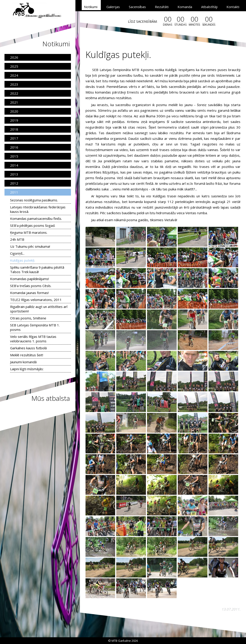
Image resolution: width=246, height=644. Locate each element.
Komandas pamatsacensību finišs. (36, 218)
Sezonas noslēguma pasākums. (34, 200)
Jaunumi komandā (23, 362)
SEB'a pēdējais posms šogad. (33, 225)
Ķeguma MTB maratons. (29, 232)
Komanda (185, 7)
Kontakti (233, 7)
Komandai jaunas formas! (29, 293)
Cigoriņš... (17, 253)
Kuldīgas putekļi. (23, 260)
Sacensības (137, 7)
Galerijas (113, 7)
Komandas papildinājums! (30, 279)
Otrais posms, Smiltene (28, 318)
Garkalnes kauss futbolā (28, 348)
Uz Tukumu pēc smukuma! (30, 246)
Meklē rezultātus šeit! (27, 355)
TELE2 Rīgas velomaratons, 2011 (36, 300)
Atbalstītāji (209, 7)
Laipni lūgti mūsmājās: (27, 369)
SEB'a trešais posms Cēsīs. (31, 286)
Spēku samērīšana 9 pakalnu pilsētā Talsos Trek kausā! (37, 270)
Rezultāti (162, 7)
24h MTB (17, 239)
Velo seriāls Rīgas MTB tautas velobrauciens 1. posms (33, 339)
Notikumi (91, 7)
